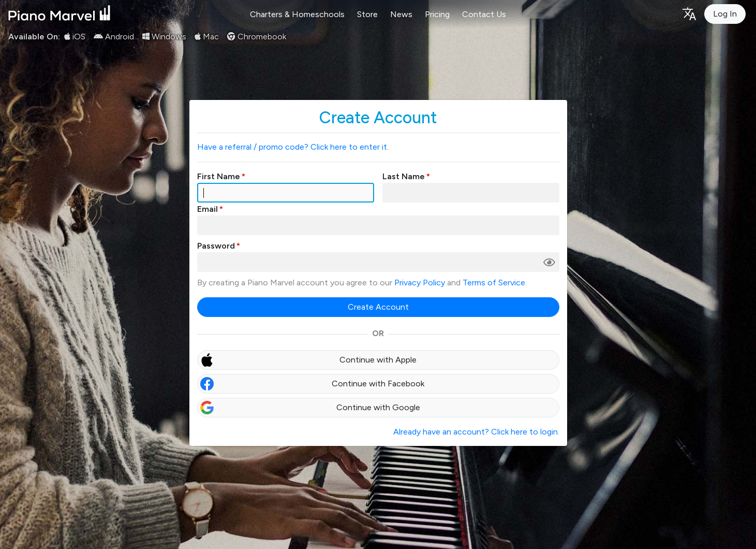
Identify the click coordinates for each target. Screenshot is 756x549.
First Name (219, 176)
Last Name (404, 176)
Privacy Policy (420, 283)
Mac (207, 37)
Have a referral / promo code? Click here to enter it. (293, 147)
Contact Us (484, 14)
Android (114, 37)
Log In (725, 14)
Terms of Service (494, 283)
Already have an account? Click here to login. (476, 432)
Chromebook (257, 37)
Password (216, 246)
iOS (75, 37)
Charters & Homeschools (297, 14)
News (401, 14)
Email (207, 209)
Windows (164, 37)
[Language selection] (689, 13)
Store (367, 14)
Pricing (437, 14)
